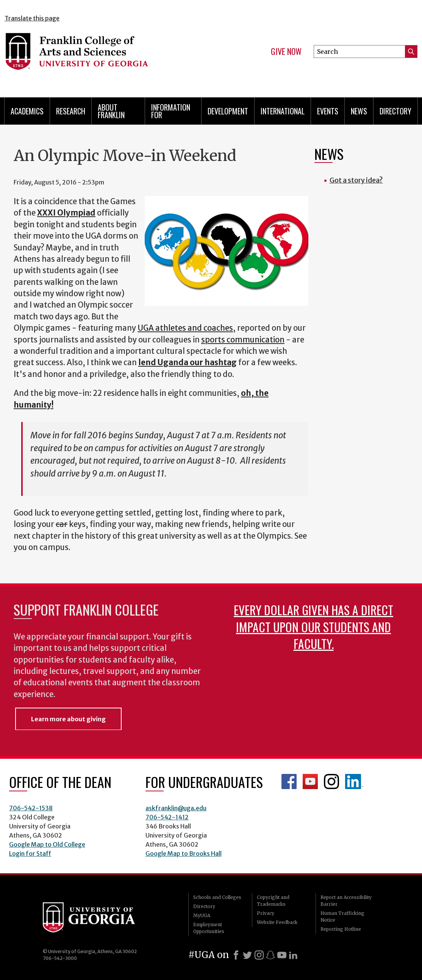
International (283, 111)
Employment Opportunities (209, 928)
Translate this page (32, 18)
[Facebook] (236, 955)
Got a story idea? (356, 180)
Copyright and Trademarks (273, 901)
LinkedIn (354, 781)
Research (71, 111)
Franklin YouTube (310, 781)
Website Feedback (277, 922)
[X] (247, 955)
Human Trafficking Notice (342, 917)
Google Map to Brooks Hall (184, 853)
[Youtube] (282, 955)
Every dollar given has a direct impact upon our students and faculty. (313, 626)
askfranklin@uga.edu (176, 808)
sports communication (243, 340)
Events (328, 111)
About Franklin (111, 111)
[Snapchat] (270, 955)
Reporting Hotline (341, 929)
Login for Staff (30, 853)
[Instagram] (259, 955)
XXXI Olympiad (66, 213)
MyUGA (202, 915)
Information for (171, 111)
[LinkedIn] (293, 955)
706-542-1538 (31, 808)
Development (228, 111)
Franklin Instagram (331, 781)
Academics (27, 111)
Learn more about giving (68, 719)
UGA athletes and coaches (185, 328)
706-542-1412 (167, 817)
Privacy (266, 913)
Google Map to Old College (47, 844)
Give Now (286, 52)
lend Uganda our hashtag (188, 363)
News (359, 111)
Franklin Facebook (289, 781)
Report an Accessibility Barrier (346, 901)
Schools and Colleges (217, 897)
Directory (395, 111)
